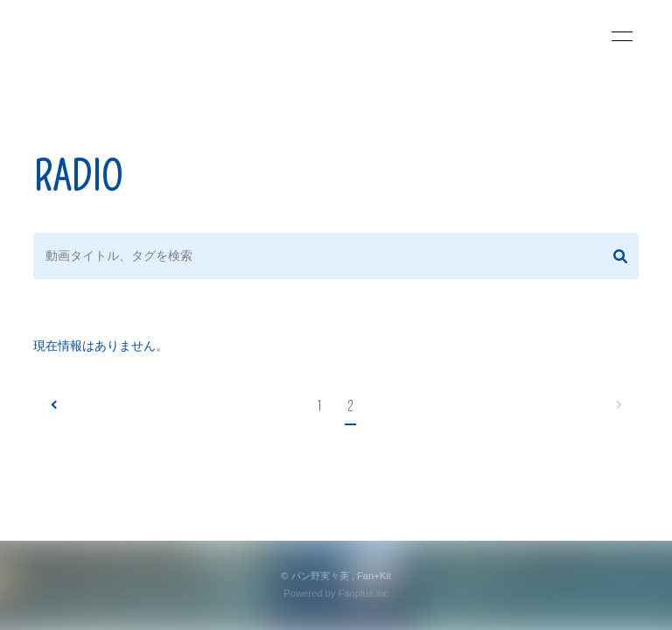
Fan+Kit (374, 576)
